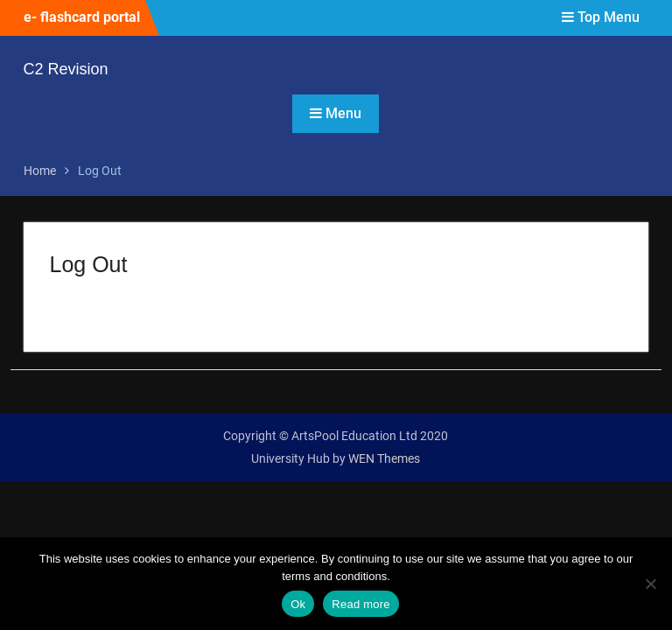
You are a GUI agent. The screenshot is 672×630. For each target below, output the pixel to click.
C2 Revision (66, 69)
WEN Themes (384, 458)
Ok (298, 604)
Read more (361, 604)
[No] (650, 584)
